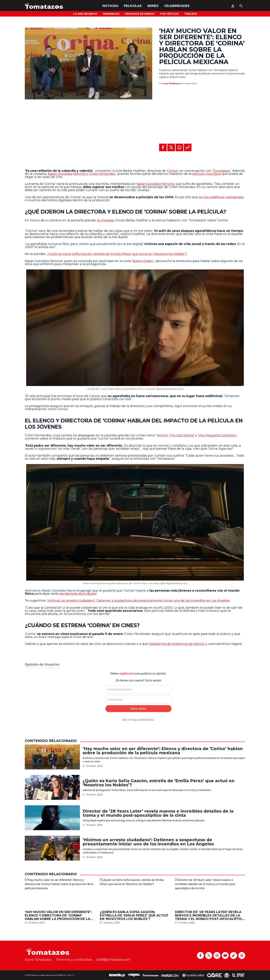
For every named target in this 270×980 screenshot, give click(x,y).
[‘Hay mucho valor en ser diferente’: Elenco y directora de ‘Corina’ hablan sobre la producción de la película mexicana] (52, 957)
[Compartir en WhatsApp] (179, 147)
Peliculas (133, 6)
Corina (172, 171)
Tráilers (191, 14)
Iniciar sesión (139, 908)
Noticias (110, 6)
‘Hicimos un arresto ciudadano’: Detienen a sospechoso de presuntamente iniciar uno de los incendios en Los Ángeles (139, 601)
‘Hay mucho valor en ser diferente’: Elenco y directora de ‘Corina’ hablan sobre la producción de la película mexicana (163, 950)
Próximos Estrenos (140, 14)
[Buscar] (241, 6)
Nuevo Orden (143, 261)
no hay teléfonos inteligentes (221, 197)
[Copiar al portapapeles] (188, 147)
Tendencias (111, 14)
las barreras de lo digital (78, 594)
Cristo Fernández (102, 174)
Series (153, 6)
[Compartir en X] (171, 147)
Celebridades (177, 6)
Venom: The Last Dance (175, 435)
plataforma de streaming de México (177, 644)
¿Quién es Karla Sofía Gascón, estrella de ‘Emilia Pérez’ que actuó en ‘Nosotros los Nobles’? (117, 254)
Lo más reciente (85, 14)
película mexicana (207, 174)
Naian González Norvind (67, 174)
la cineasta (105, 220)
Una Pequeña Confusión (217, 435)
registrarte (127, 873)
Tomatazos (221, 171)
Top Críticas (169, 14)
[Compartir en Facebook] (163, 147)
